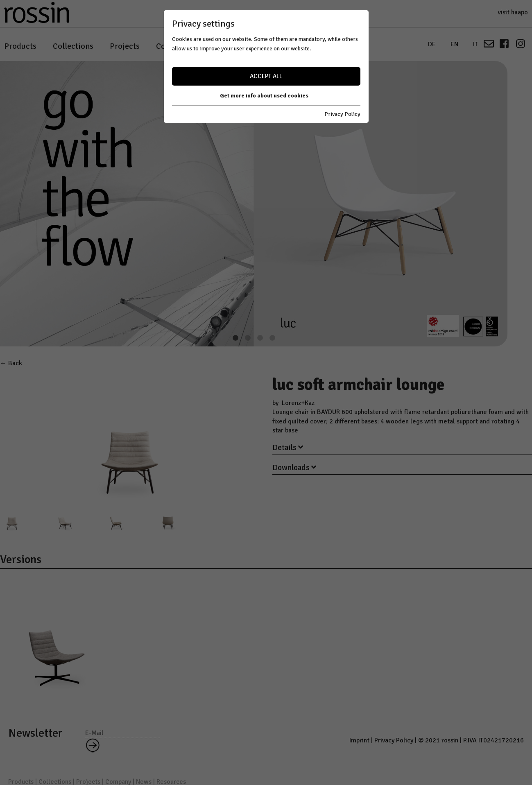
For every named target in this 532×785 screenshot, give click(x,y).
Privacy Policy (342, 114)
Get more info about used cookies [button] (264, 96)
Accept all (266, 76)
